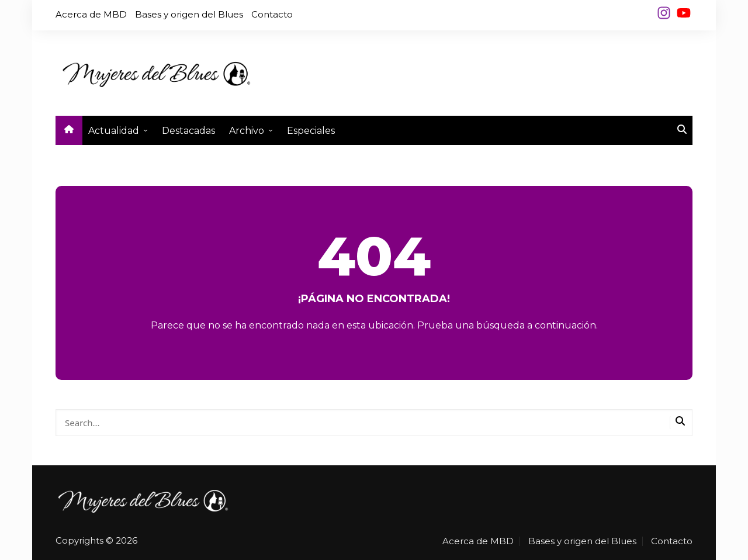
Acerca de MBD (91, 14)
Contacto (272, 14)
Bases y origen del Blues (189, 14)
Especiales (311, 131)
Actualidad (114, 131)
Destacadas (188, 131)
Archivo (247, 131)
